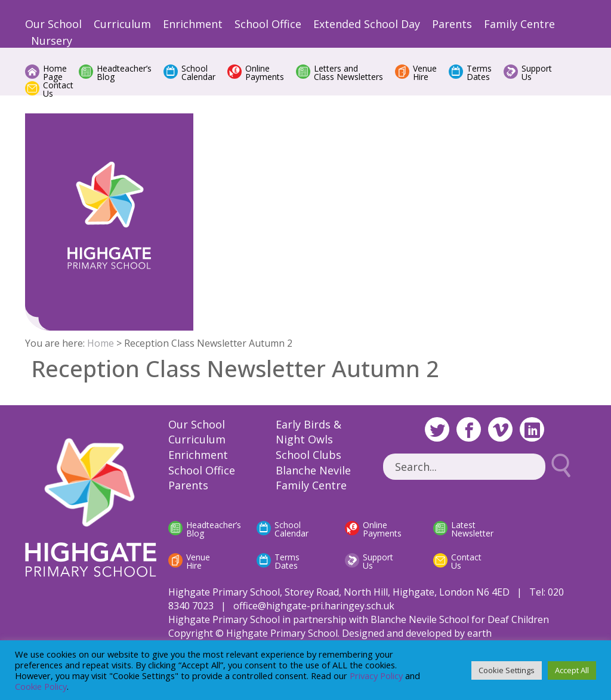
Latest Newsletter (472, 529)
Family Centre (519, 24)
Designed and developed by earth (417, 633)
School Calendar (198, 73)
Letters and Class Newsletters (348, 73)
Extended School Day (367, 24)
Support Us (537, 73)
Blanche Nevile (313, 470)
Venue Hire (425, 73)
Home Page (55, 73)
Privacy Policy (376, 676)
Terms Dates (479, 73)
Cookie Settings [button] (507, 670)
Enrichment (193, 24)
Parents (452, 24)
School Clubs (308, 455)
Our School (53, 24)
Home (101, 343)
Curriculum (122, 24)
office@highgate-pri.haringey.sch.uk (314, 606)
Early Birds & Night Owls (308, 432)
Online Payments (265, 73)
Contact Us (58, 90)
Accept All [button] (572, 670)
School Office (268, 24)
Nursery (52, 41)
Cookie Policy (41, 686)
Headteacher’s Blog (124, 73)
